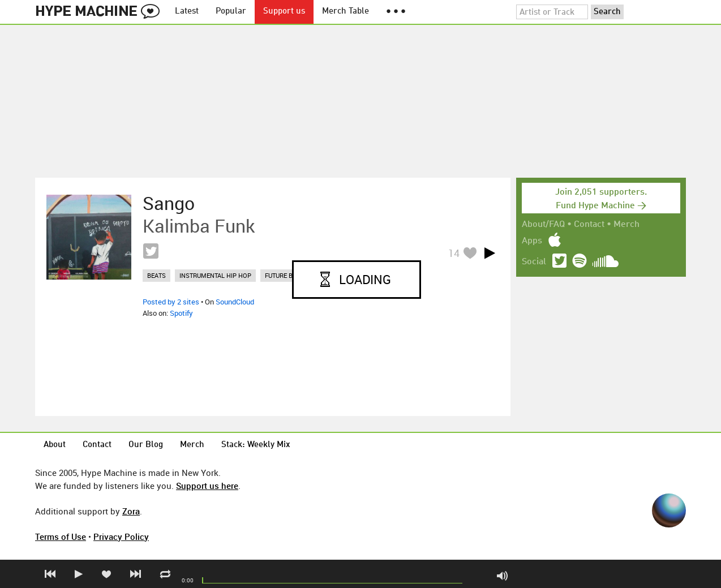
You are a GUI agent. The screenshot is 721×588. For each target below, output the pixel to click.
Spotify (181, 313)
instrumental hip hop (215, 275)
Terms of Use (61, 537)
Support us (284, 12)
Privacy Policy (121, 537)
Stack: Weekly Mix (256, 445)
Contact (589, 225)
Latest (187, 12)
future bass (285, 275)
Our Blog (146, 445)
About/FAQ (543, 225)
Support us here (207, 486)
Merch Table (346, 12)
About (55, 445)
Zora (131, 511)
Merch (626, 225)
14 (454, 253)
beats (156, 275)
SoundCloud (235, 302)
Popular (231, 12)
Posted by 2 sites (171, 302)
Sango (169, 203)
